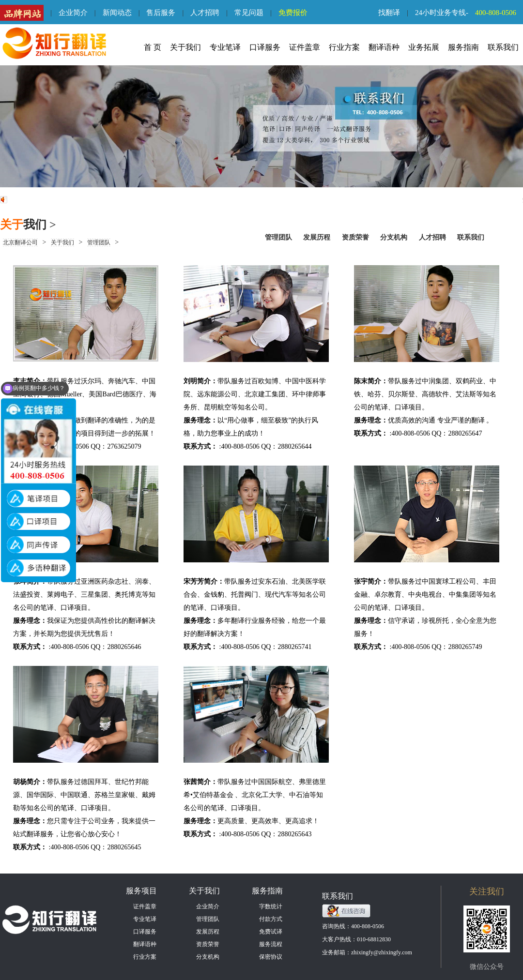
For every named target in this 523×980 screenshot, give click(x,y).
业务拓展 (424, 47)
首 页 (153, 47)
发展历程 (317, 237)
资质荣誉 (355, 237)
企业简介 (73, 13)
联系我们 (503, 47)
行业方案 (344, 47)
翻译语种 (384, 47)
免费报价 (293, 13)
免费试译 (271, 932)
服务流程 (271, 944)
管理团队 (278, 237)
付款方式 (271, 919)
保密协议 (271, 957)
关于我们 (185, 47)
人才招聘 (205, 13)
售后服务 (161, 13)
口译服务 (265, 47)
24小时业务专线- (469, 13)
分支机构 (395, 237)
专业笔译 (225, 47)
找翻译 (389, 13)
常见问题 (249, 13)
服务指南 (463, 47)
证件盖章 (305, 47)
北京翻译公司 (20, 242)
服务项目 (141, 891)
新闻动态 (117, 13)
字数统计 (271, 906)
